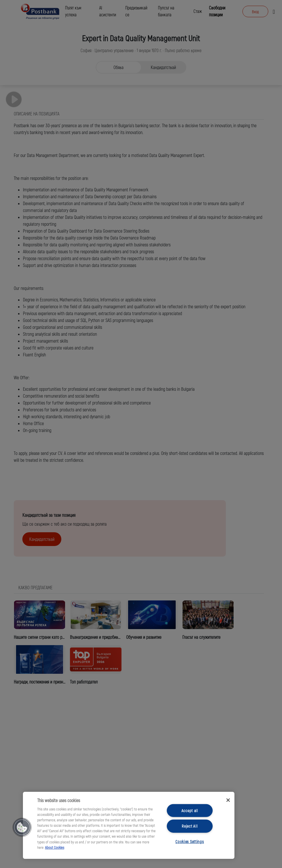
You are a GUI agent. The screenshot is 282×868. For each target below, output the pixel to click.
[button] (22, 827)
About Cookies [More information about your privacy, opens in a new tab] (55, 847)
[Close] (228, 800)
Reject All (190, 826)
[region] (129, 825)
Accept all (190, 811)
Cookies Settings (190, 842)
